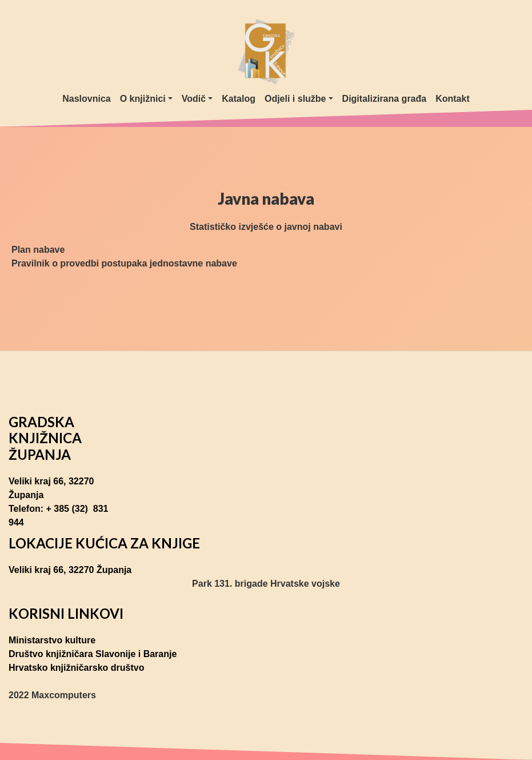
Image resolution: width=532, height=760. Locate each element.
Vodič (194, 99)
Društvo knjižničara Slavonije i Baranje (93, 654)
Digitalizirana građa (385, 99)
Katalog (239, 99)
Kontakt (453, 99)
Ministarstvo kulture (52, 640)
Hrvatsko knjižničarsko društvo (76, 668)
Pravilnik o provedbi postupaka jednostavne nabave (124, 263)
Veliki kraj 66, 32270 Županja (51, 488)
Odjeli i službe (295, 99)
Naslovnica (86, 99)
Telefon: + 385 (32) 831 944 (58, 516)
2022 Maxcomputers (52, 695)
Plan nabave (38, 250)
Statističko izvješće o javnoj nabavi (266, 227)
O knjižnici (143, 99)
